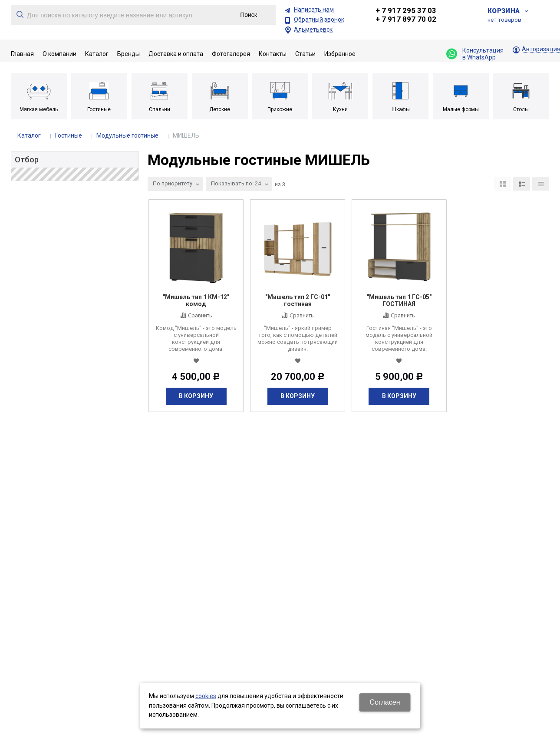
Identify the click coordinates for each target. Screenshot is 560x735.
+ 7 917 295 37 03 (406, 10)
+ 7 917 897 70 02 (406, 19)
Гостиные (69, 135)
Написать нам (314, 10)
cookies (206, 696)
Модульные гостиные (127, 135)
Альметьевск (313, 30)
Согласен (385, 702)
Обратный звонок (319, 20)
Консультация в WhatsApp (475, 54)
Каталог (29, 135)
